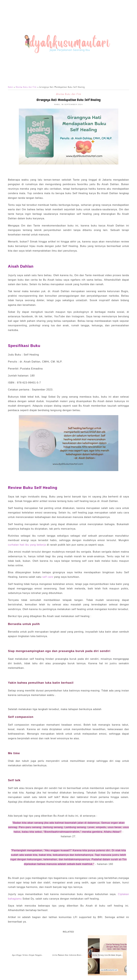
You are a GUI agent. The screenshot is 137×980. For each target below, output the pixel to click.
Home (10, 88)
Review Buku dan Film (26, 88)
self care (48, 577)
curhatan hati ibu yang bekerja (27, 545)
